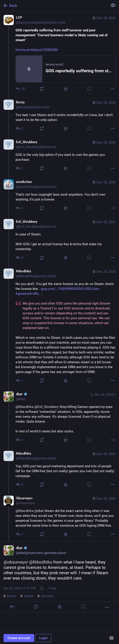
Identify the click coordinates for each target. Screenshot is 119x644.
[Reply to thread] (20, 128)
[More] (113, 89)
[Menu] (111, 638)
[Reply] (21, 89)
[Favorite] (66, 89)
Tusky (53, 588)
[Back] (54, 6)
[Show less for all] (113, 5)
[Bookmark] (89, 89)
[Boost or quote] (42, 89)
